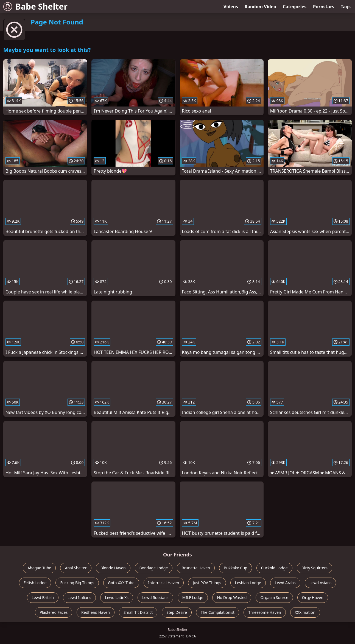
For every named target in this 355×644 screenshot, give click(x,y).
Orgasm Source (274, 597)
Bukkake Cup (236, 568)
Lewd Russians (155, 597)
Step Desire (177, 612)
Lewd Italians (79, 597)
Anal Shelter (76, 568)
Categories (295, 7)
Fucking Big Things (77, 583)
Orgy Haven (313, 597)
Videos (231, 7)
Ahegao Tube (39, 568)
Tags (346, 7)
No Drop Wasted (232, 597)
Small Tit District (138, 612)
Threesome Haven (265, 612)
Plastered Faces (54, 612)
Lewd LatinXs (117, 597)
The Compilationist (218, 612)
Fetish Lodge (35, 583)
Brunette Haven (196, 568)
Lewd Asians (321, 583)
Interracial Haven (164, 583)
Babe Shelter (35, 6)
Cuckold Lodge (274, 568)
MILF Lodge (193, 597)
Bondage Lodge (154, 568)
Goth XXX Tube (121, 583)
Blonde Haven (113, 568)
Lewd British (43, 597)
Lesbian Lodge (248, 583)
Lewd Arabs (285, 583)
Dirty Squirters (315, 568)
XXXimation (305, 612)
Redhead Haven (96, 612)
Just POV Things (207, 583)
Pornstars (324, 7)
